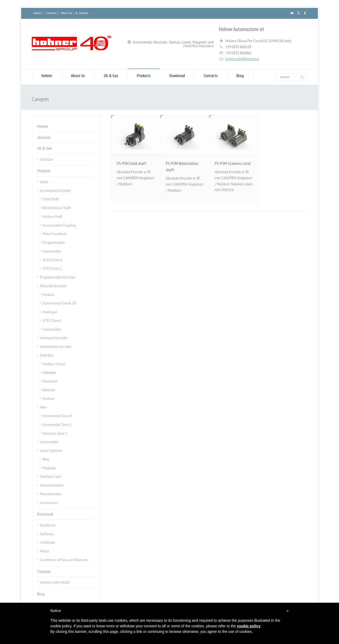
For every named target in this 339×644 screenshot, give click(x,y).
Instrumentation (52, 485)
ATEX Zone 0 (52, 260)
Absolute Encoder (53, 286)
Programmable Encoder (58, 277)
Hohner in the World (55, 582)
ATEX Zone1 (52, 321)
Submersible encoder (56, 347)
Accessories (49, 503)
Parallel (48, 295)
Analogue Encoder (54, 338)
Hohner (47, 77)
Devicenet (50, 381)
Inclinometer (49, 442)
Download (177, 77)
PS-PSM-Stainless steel (233, 163)
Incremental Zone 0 (57, 416)
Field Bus (47, 355)
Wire (46, 459)
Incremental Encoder (55, 191)
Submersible (52, 251)
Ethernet (49, 390)
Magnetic (49, 468)
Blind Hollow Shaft (57, 208)
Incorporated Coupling (59, 225)
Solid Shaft (51, 199)
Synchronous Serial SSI (60, 303)
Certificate (48, 542)
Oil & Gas (111, 77)
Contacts (51, 13)
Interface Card (50, 477)
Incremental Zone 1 (57, 425)
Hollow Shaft (52, 217)
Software (47, 534)
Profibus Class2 (54, 364)
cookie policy (249, 626)
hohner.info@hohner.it (242, 59)
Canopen (49, 373)
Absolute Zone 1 (55, 433)
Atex (43, 407)
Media (44, 551)
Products (144, 77)
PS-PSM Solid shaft (132, 163)
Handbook (48, 525)
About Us (66, 13)
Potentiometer (51, 494)
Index (44, 182)
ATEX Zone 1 (52, 269)
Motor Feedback (55, 234)
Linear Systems (51, 451)
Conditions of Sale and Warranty (64, 560)
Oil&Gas (46, 159)
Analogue (50, 312)
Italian (37, 13)
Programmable (54, 243)
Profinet (48, 399)
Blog (240, 77)
